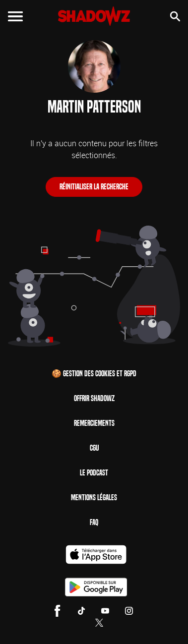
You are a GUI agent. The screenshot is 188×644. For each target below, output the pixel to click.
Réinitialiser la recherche (94, 187)
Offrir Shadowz (94, 398)
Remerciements (94, 423)
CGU (94, 448)
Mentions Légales (94, 498)
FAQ (94, 522)
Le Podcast (94, 473)
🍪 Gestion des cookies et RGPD (94, 374)
